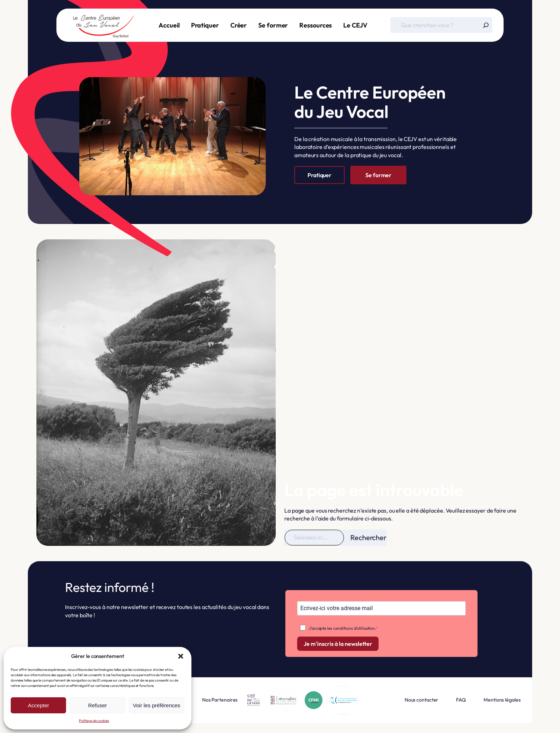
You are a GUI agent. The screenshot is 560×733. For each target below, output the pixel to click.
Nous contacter (422, 700)
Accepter (38, 705)
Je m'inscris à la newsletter (338, 644)
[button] (181, 656)
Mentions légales (502, 700)
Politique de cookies (94, 721)
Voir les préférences (157, 705)
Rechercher (368, 537)
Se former (378, 175)
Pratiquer (319, 175)
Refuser (98, 705)
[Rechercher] (486, 25)
